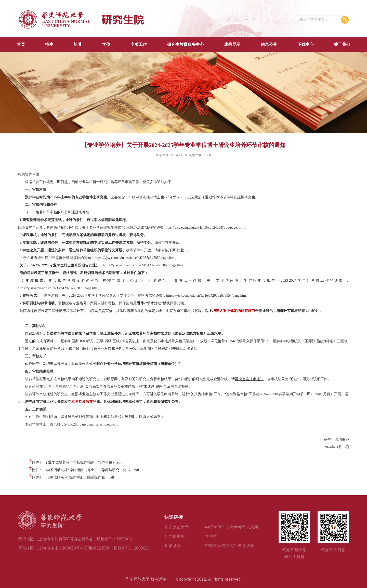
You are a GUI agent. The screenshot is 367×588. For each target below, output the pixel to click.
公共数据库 (175, 536)
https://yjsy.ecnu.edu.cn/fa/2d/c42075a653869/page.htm (143, 265)
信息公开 (269, 44)
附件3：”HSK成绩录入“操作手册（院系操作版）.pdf (73, 477)
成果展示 (232, 44)
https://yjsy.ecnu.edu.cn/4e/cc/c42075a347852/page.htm (135, 258)
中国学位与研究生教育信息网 (232, 527)
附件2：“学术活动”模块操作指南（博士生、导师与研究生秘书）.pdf (86, 470)
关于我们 (342, 44)
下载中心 (306, 44)
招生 (49, 44)
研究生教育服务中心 (186, 44)
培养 (78, 44)
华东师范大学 (177, 527)
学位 (106, 44)
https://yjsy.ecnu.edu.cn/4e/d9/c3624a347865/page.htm (204, 228)
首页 (21, 44)
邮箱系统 (173, 546)
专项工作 (139, 44)
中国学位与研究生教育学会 (230, 546)
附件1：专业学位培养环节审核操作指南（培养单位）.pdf (77, 462)
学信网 (211, 536)
